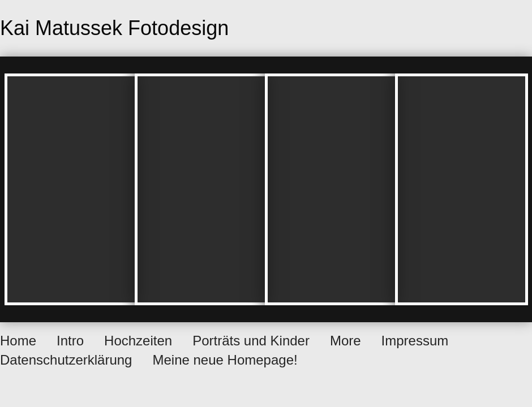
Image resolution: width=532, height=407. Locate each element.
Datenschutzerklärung (66, 360)
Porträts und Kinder (251, 341)
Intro (70, 341)
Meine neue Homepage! (225, 360)
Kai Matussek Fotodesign (114, 28)
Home (18, 341)
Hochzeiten (138, 341)
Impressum (415, 341)
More (346, 341)
